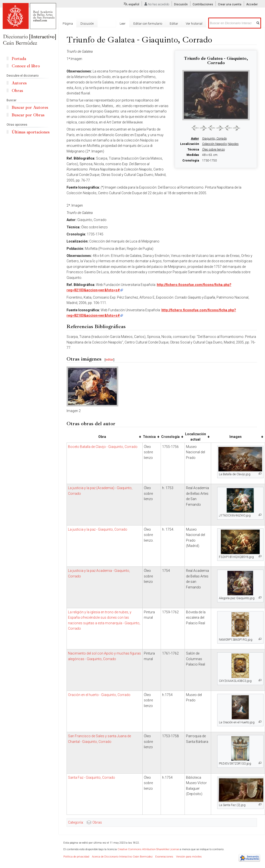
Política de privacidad (76, 857)
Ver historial (194, 24)
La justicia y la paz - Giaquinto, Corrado (98, 529)
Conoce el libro (26, 66)
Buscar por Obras (28, 115)
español (134, 4)
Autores (19, 83)
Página (68, 24)
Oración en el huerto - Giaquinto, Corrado (99, 695)
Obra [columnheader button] (102, 437)
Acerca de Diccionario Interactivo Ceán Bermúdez (122, 857)
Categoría (75, 822)
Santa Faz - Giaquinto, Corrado (92, 777)
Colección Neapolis (215, 144)
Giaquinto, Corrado (214, 139)
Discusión (181, 4)
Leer (123, 24)
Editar (174, 24)
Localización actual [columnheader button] (196, 437)
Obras (97, 822)
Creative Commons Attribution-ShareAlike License (148, 849)
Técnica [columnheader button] (149, 437)
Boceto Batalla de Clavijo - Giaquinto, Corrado (103, 447)
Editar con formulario (148, 24)
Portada (19, 59)
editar (110, 359)
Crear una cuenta (230, 4)
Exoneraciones (164, 857)
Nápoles (233, 144)
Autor (195, 139)
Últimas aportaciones (31, 132)
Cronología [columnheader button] (170, 437)
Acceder (252, 4)
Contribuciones (203, 4)
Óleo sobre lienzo (213, 150)
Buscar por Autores (30, 107)
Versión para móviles (189, 857)
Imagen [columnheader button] (236, 437)
